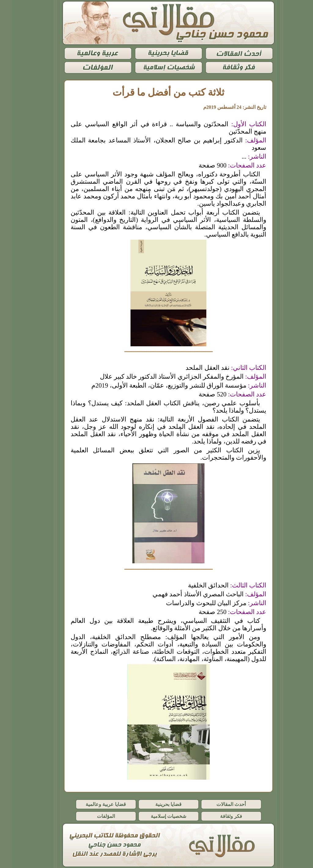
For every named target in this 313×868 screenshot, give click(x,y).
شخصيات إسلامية (156, 816)
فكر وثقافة (219, 816)
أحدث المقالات (219, 804)
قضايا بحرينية (156, 804)
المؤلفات (94, 816)
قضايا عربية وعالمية (94, 804)
